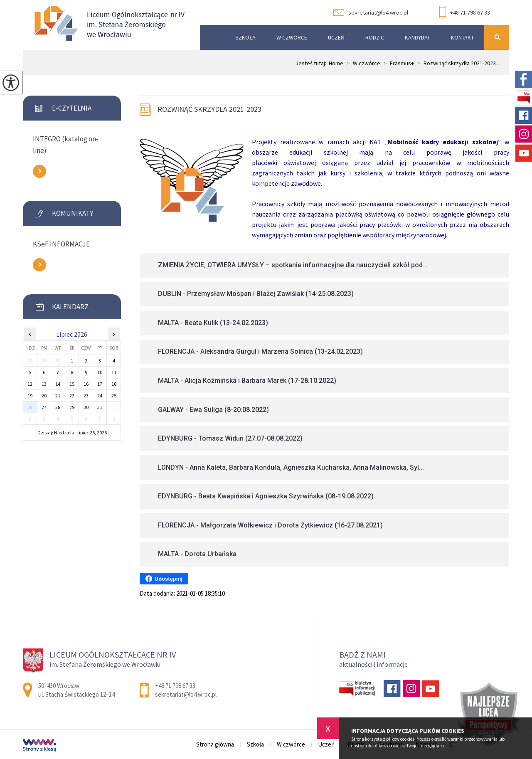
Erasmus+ (397, 63)
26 (30, 407)
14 (58, 384)
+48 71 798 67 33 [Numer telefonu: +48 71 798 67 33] (175, 686)
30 (86, 407)
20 (44, 396)
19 (30, 396)
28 (58, 407)
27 (44, 407)
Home (336, 63)
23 (86, 396)
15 (72, 384)
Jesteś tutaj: (312, 63)
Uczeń (336, 37)
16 (86, 384)
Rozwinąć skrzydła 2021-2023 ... (457, 63)
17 (100, 384)
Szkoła (245, 37)
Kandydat (417, 37)
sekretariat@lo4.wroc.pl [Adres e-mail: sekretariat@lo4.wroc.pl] (186, 694)
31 (100, 407)
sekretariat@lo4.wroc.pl (371, 12)
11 (114, 372)
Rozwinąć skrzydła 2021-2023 (209, 109)
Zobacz (39, 171)
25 (114, 396)
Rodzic (375, 37)
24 (100, 396)
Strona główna (210, 37)
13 (44, 384)
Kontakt (462, 37)
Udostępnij (164, 579)
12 (30, 384)
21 (58, 396)
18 (114, 384)
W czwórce (292, 37)
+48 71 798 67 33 (465, 13)
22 (72, 396)
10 (100, 372)
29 (72, 407)
